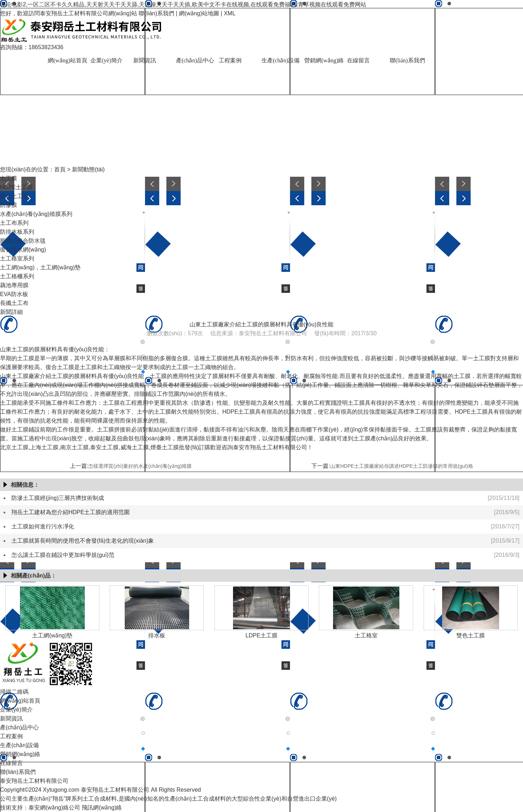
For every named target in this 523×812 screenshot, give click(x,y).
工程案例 (230, 60)
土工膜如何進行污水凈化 (43, 526)
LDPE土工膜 (261, 635)
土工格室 (366, 635)
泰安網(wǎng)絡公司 (54, 808)
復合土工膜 (14, 196)
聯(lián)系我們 (156, 13)
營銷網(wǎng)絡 (324, 60)
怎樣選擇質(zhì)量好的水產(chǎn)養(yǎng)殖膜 (140, 466)
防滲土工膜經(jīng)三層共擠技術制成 (58, 498)
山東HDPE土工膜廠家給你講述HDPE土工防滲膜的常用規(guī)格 (402, 466)
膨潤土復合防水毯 (23, 241)
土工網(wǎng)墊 (52, 635)
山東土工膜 (14, 349)
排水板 (157, 635)
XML (230, 13)
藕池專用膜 (14, 285)
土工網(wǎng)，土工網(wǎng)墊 (40, 267)
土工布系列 (14, 223)
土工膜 (9, 178)
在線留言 (358, 60)
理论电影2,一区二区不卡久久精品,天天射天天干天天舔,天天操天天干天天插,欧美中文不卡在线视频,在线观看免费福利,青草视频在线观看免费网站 (183, 4)
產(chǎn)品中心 (195, 60)
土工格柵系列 (17, 276)
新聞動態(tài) (88, 169)
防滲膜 (9, 205)
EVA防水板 (14, 294)
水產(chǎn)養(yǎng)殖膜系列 (36, 214)
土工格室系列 (17, 258)
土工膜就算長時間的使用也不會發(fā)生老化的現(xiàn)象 (83, 541)
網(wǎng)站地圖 (199, 13)
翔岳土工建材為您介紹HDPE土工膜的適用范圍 (71, 512)
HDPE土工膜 (16, 187)
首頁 (60, 169)
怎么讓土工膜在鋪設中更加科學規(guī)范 (63, 555)
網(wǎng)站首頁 (68, 60)
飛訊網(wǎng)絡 (102, 808)
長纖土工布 (14, 303)
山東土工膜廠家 (20, 376)
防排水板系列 (17, 232)
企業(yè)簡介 (107, 60)
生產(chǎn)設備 (281, 60)
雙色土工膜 (471, 635)
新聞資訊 (145, 60)
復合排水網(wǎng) (23, 250)
